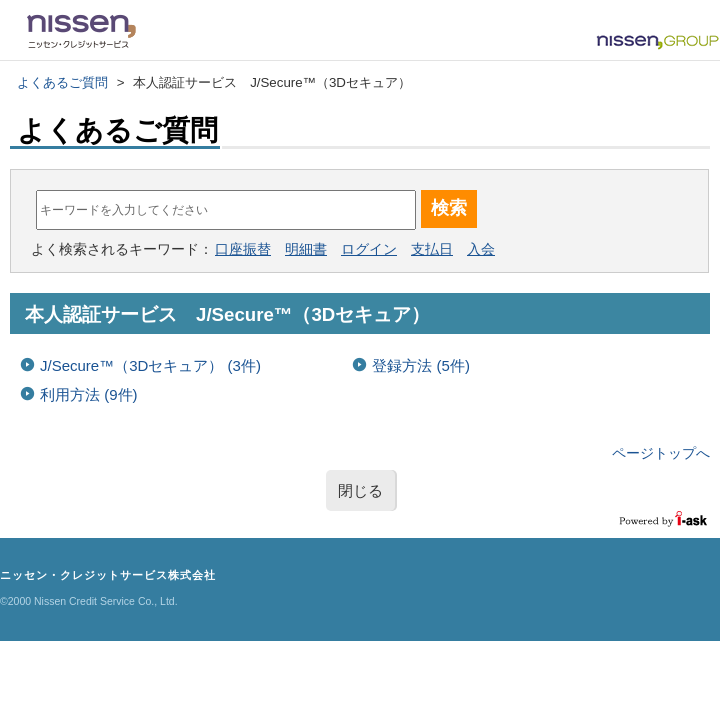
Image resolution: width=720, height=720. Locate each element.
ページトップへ (661, 453)
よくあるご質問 (62, 82)
